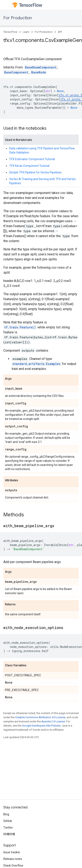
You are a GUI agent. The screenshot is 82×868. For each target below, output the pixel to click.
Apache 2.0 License (53, 721)
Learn (26, 32)
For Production (18, 18)
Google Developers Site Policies (41, 726)
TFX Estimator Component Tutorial (32, 159)
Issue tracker (12, 852)
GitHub (8, 821)
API (60, 32)
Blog (6, 814)
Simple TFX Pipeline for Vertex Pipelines (35, 172)
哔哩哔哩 (9, 834)
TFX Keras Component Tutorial (29, 166)
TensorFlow (10, 32)
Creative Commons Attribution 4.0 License (40, 717)
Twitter (8, 828)
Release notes (13, 859)
